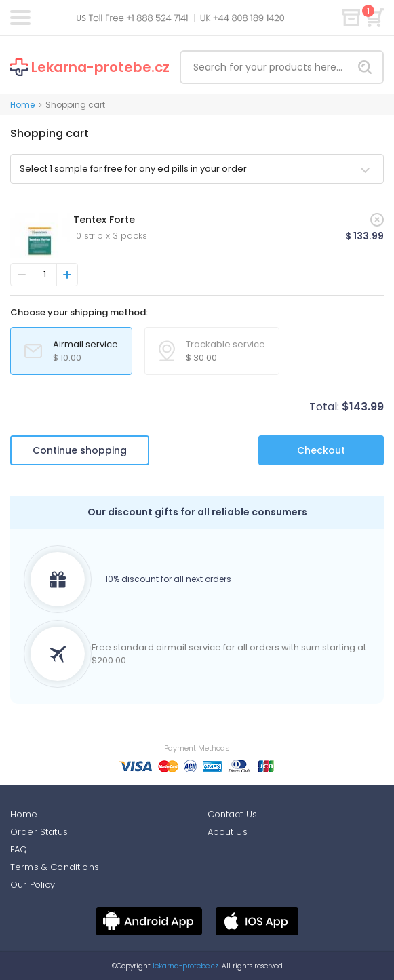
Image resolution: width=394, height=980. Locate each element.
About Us (228, 832)
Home (22, 105)
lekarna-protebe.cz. (185, 966)
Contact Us (233, 814)
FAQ (19, 849)
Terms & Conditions (55, 867)
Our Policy (33, 885)
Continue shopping (80, 450)
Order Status (39, 832)
